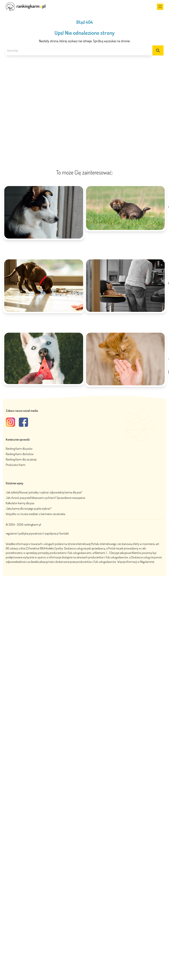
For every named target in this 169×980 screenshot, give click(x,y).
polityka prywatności (31, 533)
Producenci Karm (16, 465)
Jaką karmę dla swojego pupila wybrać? (29, 509)
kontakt (64, 533)
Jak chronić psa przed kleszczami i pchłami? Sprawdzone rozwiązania (45, 498)
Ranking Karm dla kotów (20, 454)
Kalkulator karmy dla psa (20, 503)
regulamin (12, 533)
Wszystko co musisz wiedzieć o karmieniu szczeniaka (36, 514)
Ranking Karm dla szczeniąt (21, 459)
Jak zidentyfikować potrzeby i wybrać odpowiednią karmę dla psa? (44, 492)
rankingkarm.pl (32, 525)
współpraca (51, 533)
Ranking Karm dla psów (19, 449)
